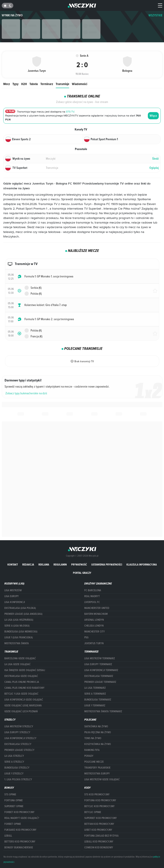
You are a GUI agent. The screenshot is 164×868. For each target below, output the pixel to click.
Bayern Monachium (96, 614)
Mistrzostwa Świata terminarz (103, 711)
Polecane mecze (94, 762)
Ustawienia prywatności (107, 565)
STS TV (70, 112)
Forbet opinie (13, 824)
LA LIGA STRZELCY (14, 756)
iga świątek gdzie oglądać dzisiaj (25, 670)
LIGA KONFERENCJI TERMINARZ (101, 670)
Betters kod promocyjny (20, 842)
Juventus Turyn (94, 643)
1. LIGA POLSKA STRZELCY (18, 779)
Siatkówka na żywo (96, 726)
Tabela (34, 84)
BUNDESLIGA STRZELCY (17, 768)
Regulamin (60, 565)
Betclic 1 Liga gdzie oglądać (21, 694)
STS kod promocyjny (97, 795)
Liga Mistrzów (13, 590)
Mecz (7, 84)
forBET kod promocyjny (19, 812)
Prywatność (79, 565)
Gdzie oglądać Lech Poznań (21, 711)
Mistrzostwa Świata (17, 643)
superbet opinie (14, 806)
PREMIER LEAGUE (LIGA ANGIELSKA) (23, 614)
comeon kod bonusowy (99, 847)
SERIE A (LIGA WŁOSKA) (17, 626)
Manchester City (95, 632)
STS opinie (10, 795)
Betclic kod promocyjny (99, 806)
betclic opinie (93, 812)
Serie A (39, 44)
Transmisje (62, 84)
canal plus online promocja (22, 682)
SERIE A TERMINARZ (95, 694)
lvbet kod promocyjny (98, 830)
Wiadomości (79, 84)
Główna (6, 44)
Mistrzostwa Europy (97, 774)
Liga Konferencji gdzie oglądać (24, 700)
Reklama (44, 565)
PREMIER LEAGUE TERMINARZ (100, 682)
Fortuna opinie (14, 800)
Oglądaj (154, 168)
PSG (86, 637)
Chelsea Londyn (94, 626)
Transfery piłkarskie (97, 768)
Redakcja (28, 565)
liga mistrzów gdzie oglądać (102, 779)
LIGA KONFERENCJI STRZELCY (20, 738)
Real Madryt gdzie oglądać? (22, 818)
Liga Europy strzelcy (17, 732)
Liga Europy (12, 596)
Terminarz (47, 84)
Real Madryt (92, 596)
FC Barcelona (93, 590)
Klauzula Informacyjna (142, 565)
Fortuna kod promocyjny (100, 800)
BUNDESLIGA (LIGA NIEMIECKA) (21, 632)
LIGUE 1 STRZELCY (14, 774)
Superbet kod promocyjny (101, 818)
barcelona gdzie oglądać (20, 658)
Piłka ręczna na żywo (98, 732)
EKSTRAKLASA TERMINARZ (99, 676)
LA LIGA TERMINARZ (95, 688)
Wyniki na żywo (12, 15)
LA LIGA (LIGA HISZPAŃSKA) (19, 620)
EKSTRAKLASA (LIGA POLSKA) (20, 608)
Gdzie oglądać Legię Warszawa (23, 706)
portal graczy (82, 573)
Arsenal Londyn (94, 620)
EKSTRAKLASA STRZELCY (18, 744)
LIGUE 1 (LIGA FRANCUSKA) (19, 637)
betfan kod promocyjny (99, 824)
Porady (89, 756)
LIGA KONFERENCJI (15, 602)
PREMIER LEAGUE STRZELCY (19, 750)
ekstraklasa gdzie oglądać (21, 676)
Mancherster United (97, 608)
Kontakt (13, 565)
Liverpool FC (92, 602)
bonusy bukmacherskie (19, 847)
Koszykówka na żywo (98, 744)
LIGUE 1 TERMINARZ (95, 706)
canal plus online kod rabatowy (24, 688)
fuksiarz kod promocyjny (20, 830)
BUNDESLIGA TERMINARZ (98, 700)
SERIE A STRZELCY (14, 762)
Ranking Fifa (92, 750)
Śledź (155, 159)
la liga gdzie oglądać (17, 664)
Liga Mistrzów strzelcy (19, 726)
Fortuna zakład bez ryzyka (101, 836)
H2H (24, 84)
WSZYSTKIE (155, 15)
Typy (16, 84)
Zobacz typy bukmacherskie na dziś (26, 393)
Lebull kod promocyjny (99, 842)
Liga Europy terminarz (98, 664)
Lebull (8, 836)
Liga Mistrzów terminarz (100, 658)
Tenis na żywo (93, 738)
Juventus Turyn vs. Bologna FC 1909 (68, 44)
